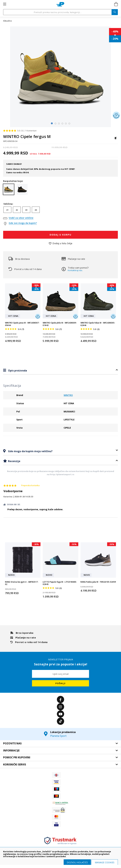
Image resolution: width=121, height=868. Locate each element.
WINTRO (68, 395)
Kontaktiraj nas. (75, 270)
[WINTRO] (115, 139)
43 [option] (26, 210)
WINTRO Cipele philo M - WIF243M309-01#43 (60, 324)
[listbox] (60, 211)
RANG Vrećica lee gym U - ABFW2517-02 (22, 583)
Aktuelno (8, 21)
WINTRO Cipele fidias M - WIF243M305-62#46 (98, 324)
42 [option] (17, 210)
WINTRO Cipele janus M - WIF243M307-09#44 (22, 324)
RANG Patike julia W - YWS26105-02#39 (98, 582)
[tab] (60, 370)
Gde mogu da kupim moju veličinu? (30, 451)
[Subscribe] (60, 683)
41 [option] (7, 210)
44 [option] (36, 210)
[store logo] (60, 4)
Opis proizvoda (17, 371)
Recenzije (14, 461)
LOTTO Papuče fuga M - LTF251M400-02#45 (60, 583)
